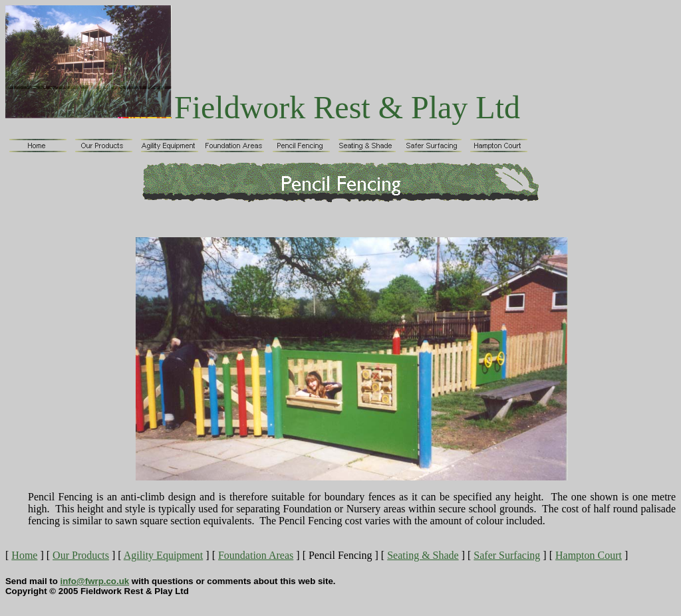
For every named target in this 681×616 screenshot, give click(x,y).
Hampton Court (589, 555)
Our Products (81, 555)
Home (24, 555)
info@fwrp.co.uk (95, 581)
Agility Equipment (164, 555)
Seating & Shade (423, 555)
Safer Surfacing (507, 555)
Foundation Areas (256, 555)
